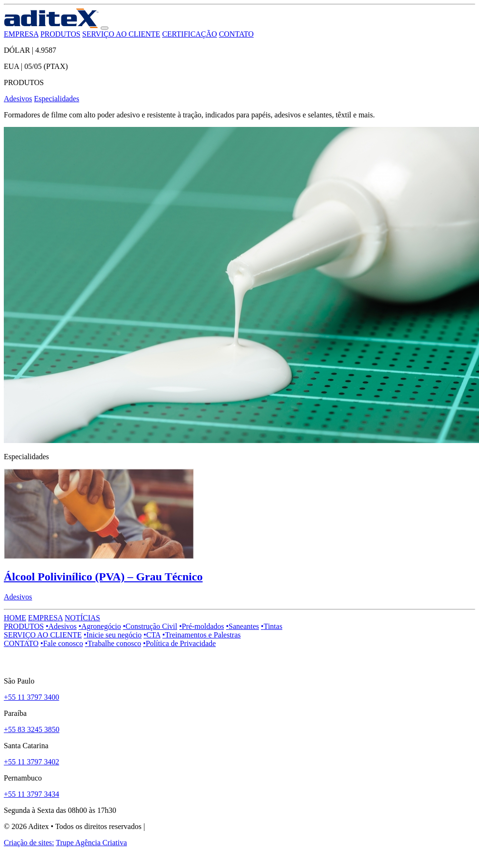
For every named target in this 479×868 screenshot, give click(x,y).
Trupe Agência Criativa (91, 843)
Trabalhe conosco (113, 643)
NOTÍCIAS (82, 618)
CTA (152, 635)
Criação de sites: (29, 843)
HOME (15, 618)
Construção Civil (150, 626)
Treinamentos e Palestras (202, 635)
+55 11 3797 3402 (31, 762)
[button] (105, 28)
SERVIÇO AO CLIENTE (121, 34)
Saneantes (242, 626)
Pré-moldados (201, 626)
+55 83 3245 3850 (32, 729)
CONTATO (236, 34)
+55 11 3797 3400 (31, 697)
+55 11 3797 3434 (31, 794)
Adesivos (18, 99)
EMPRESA (21, 34)
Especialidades (57, 99)
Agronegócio (100, 626)
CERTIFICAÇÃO (190, 34)
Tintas (272, 626)
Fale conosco (62, 643)
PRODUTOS (60, 34)
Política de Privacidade (179, 643)
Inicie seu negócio (113, 635)
